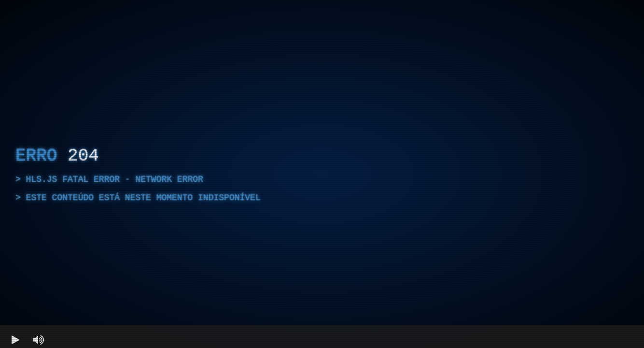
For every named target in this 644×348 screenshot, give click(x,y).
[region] (322, 174)
